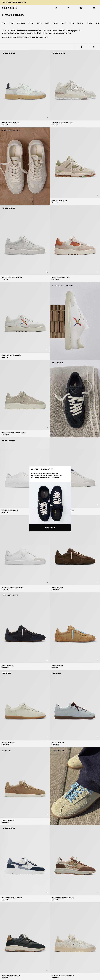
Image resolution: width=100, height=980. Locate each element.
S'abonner (50, 528)
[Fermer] (68, 469)
